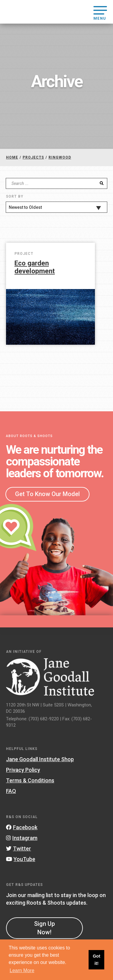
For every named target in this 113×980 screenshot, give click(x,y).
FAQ (11, 791)
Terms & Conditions (30, 780)
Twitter (19, 848)
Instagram (22, 838)
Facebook (22, 827)
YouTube (21, 859)
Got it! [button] (97, 960)
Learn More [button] (22, 970)
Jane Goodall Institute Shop (40, 759)
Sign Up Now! (44, 928)
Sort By (15, 196)
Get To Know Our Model (47, 494)
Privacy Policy (23, 770)
